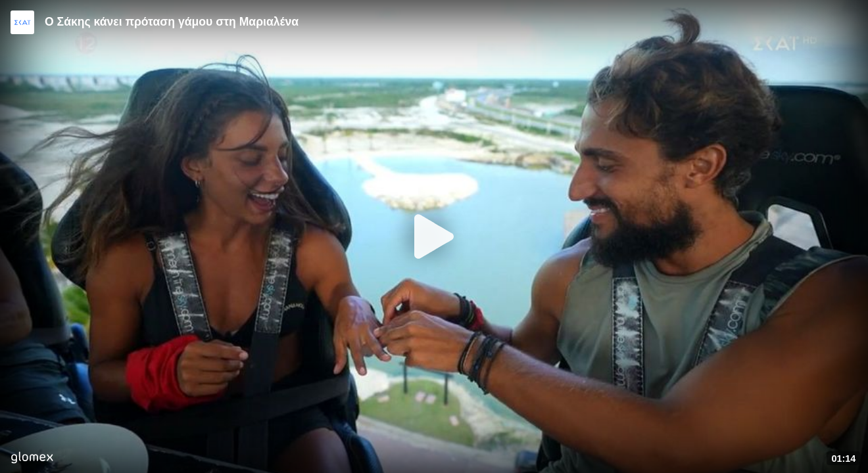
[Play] (434, 236)
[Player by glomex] (32, 459)
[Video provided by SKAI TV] (22, 22)
